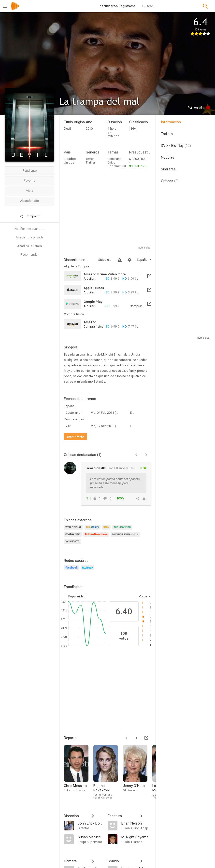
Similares (168, 169)
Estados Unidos (70, 161)
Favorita (29, 181)
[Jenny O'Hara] (138, 772)
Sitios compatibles (105, 260)
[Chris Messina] (79, 772)
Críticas (170, 181)
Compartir (29, 216)
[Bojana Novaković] (108, 772)
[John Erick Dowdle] (90, 823)
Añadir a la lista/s (29, 246)
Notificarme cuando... (30, 229)
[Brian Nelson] (136, 823)
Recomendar (29, 255)
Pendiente (30, 171)
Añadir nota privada (30, 237)
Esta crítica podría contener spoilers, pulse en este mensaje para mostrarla (115, 483)
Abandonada (29, 201)
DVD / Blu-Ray (176, 146)
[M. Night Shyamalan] (136, 837)
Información (171, 122)
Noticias (168, 157)
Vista (30, 191)
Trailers (167, 134)
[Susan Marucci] (90, 837)
